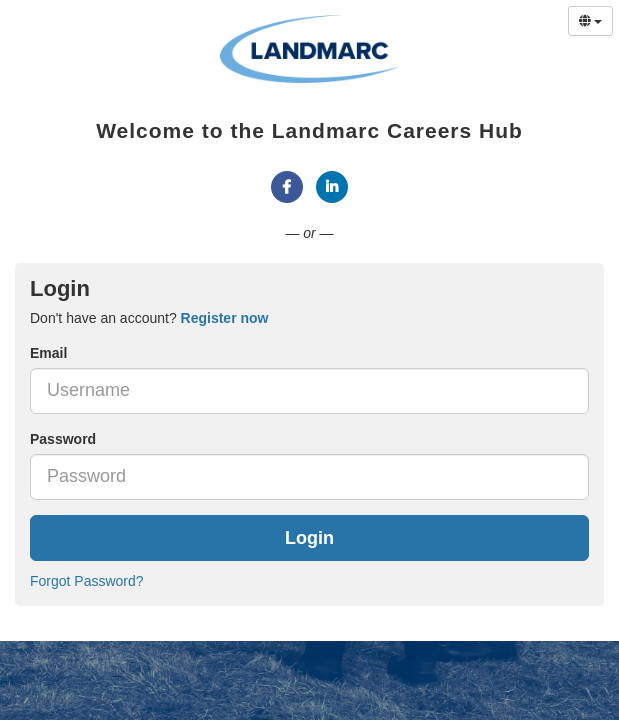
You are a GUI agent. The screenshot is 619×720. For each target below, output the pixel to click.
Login (309, 538)
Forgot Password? (87, 581)
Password (63, 439)
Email (48, 353)
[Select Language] (590, 21)
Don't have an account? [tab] (149, 318)
